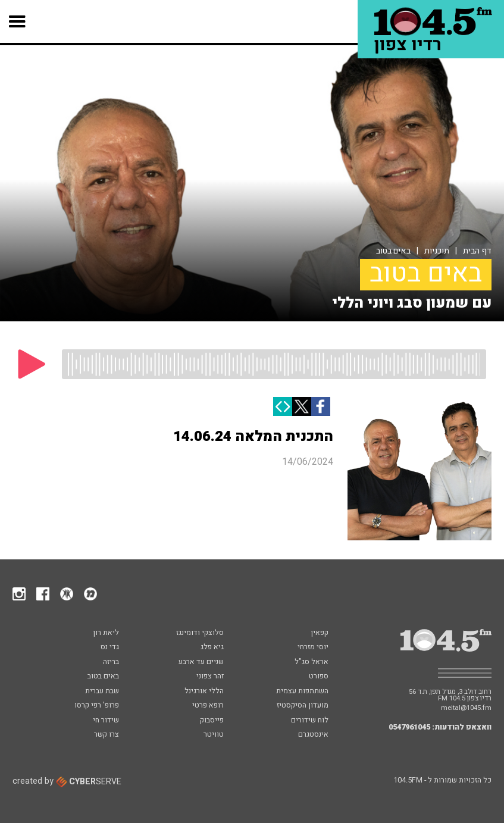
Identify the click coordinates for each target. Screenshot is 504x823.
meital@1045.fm (466, 708)
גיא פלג (212, 647)
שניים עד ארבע (201, 662)
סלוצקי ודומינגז (200, 633)
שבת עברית (102, 691)
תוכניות (437, 251)
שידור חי (106, 721)
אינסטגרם (313, 735)
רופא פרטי (208, 706)
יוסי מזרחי (313, 647)
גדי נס (110, 647)
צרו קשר (107, 735)
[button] (18, 21)
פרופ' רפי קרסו (97, 706)
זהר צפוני (210, 677)
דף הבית (477, 251)
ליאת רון (106, 633)
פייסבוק (212, 721)
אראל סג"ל (312, 662)
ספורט (319, 677)
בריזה (111, 662)
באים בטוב (393, 251)
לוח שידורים (310, 721)
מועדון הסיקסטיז (303, 706)
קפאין (320, 633)
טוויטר (214, 735)
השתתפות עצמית (302, 691)
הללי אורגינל (204, 691)
